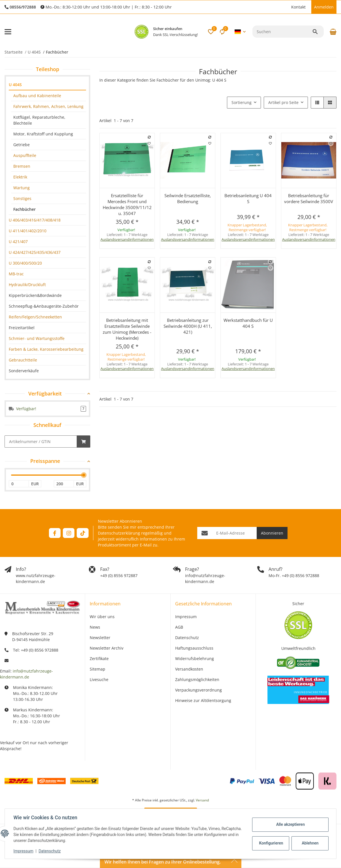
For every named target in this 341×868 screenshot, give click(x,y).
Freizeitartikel (22, 328)
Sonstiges (22, 198)
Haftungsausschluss (194, 648)
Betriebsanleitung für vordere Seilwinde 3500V (309, 198)
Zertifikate (99, 659)
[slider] (84, 475)
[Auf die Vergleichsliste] (149, 137)
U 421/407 (18, 242)
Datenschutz (50, 851)
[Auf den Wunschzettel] (149, 143)
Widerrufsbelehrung (195, 659)
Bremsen (22, 166)
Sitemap (97, 669)
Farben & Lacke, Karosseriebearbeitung (46, 349)
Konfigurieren (271, 843)
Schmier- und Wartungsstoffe (37, 338)
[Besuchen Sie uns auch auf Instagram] (69, 533)
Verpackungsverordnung (199, 690)
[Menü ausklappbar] (8, 32)
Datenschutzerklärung (119, 533)
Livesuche (99, 679)
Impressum (24, 851)
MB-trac (16, 274)
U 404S (15, 85)
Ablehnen (310, 843)
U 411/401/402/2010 (28, 231)
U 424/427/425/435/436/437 (35, 252)
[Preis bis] (64, 484)
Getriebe (22, 145)
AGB (179, 627)
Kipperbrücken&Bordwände (35, 295)
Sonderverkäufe (24, 371)
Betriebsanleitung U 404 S (248, 198)
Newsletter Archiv (107, 648)
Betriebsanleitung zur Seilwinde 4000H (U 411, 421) (188, 326)
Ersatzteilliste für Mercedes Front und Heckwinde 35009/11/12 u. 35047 (127, 204)
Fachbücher (24, 209)
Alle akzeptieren (290, 824)
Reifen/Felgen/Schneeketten (35, 317)
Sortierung (242, 102)
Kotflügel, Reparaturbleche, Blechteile (39, 120)
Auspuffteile (25, 155)
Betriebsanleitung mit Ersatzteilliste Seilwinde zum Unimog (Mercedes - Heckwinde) (127, 329)
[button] (286, 7)
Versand (202, 800)
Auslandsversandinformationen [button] (127, 239)
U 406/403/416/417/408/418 (35, 220)
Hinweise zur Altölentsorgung (203, 700)
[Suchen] (282, 32)
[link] (47, 85)
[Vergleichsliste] (222, 32)
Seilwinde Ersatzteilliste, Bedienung (188, 198)
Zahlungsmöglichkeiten (197, 679)
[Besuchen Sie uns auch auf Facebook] (55, 533)
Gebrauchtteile (23, 360)
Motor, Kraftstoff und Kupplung (43, 134)
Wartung (22, 188)
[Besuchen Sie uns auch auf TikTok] (82, 533)
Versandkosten (189, 669)
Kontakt (298, 7)
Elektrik (20, 177)
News (95, 627)
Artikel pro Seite (283, 102)
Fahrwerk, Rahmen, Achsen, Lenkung (48, 106)
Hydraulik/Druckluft (27, 285)
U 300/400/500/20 (25, 263)
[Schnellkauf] (41, 442)
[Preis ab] (19, 484)
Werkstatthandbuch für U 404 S (248, 323)
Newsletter (100, 638)
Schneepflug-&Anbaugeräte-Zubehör (44, 306)
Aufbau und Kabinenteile (37, 96)
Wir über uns (102, 617)
